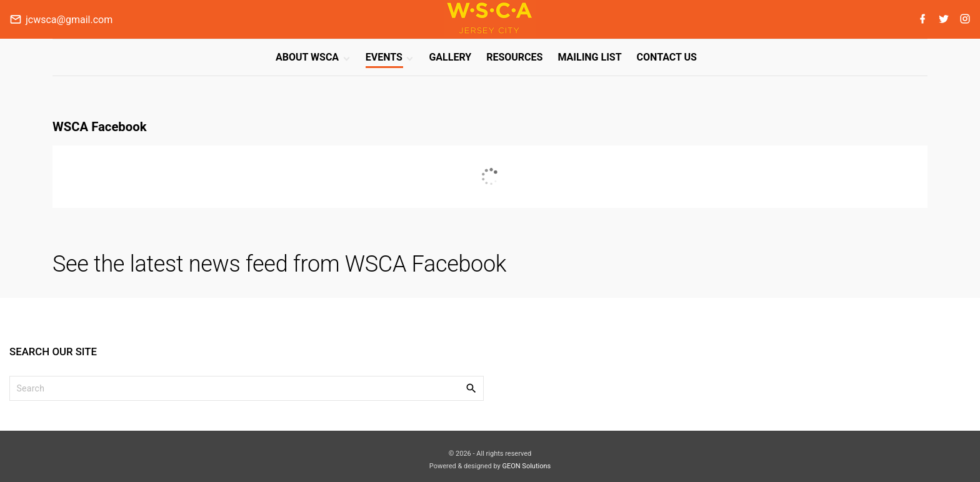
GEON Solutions (526, 466)
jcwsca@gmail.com (69, 20)
